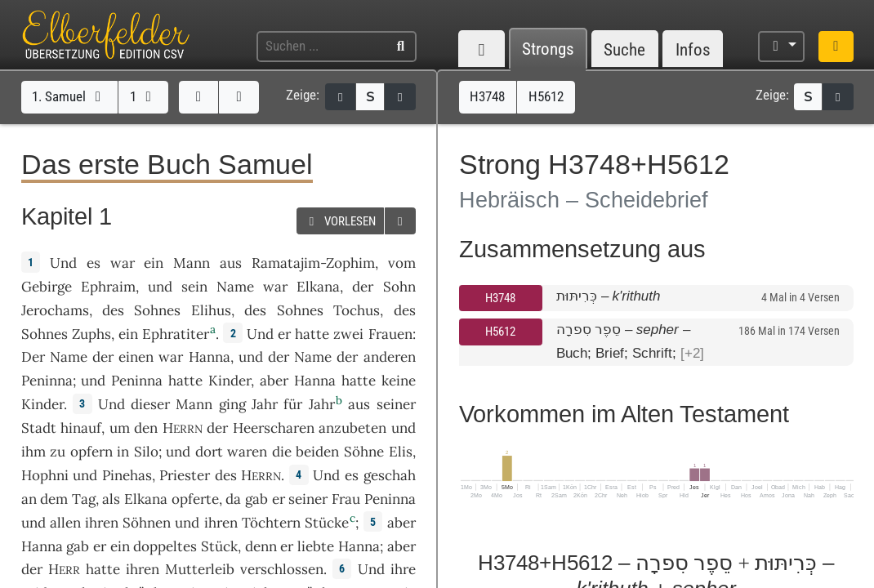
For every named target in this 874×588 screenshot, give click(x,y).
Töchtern (271, 523)
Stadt (39, 428)
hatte (185, 381)
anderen (390, 357)
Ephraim (108, 287)
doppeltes (165, 546)
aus (231, 263)
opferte (195, 499)
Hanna (210, 357)
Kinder (230, 381)
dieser (150, 404)
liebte (316, 546)
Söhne (364, 452)
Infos (693, 49)
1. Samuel (69, 96)
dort (209, 452)
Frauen (390, 334)
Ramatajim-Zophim (313, 263)
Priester (185, 475)
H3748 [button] (487, 96)
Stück (219, 546)
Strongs (548, 49)
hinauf (81, 428)
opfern (91, 452)
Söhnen (147, 523)
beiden (317, 452)
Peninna (47, 381)
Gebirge (47, 287)
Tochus (357, 310)
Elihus (211, 310)
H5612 (500, 332)
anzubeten (352, 428)
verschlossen (282, 569)
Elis (401, 452)
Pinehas (127, 475)
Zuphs (91, 334)
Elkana (318, 287)
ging (232, 404)
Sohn (399, 287)
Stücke (327, 523)
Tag (84, 499)
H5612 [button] (546, 96)
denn (261, 546)
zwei (348, 334)
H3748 (500, 298)
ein (154, 263)
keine (399, 381)
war (123, 263)
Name (235, 287)
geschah (390, 475)
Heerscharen (274, 428)
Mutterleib (200, 569)
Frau (346, 499)
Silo (146, 452)
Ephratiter (176, 334)
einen (136, 357)
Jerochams (55, 310)
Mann (192, 263)
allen (65, 523)
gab (256, 499)
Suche (624, 49)
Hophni (45, 475)
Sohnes (157, 310)
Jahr (265, 404)
